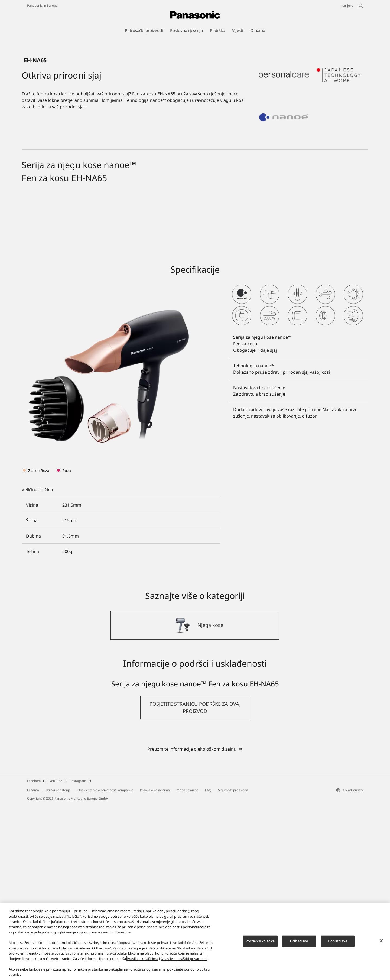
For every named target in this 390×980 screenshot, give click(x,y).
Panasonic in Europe (42, 6)
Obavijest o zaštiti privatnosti (184, 959)
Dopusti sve (338, 941)
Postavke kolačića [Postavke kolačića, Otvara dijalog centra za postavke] (260, 941)
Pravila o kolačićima (142, 959)
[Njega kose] (195, 801)
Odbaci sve (299, 941)
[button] (195, 883)
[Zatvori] (381, 941)
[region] (195, 942)
